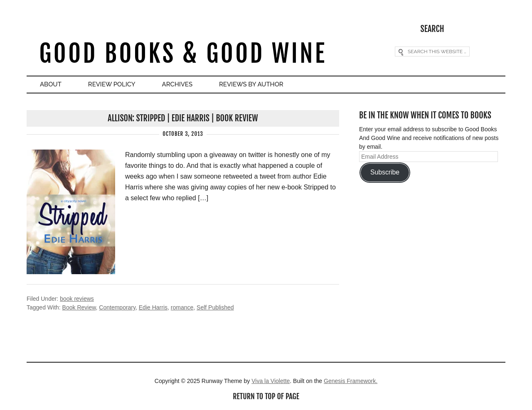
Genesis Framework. (351, 381)
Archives (177, 84)
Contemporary (117, 307)
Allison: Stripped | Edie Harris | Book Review (183, 118)
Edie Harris (153, 307)
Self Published (215, 307)
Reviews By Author (251, 84)
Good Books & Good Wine (183, 53)
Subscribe (385, 172)
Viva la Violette (271, 381)
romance (182, 307)
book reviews (77, 299)
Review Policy (112, 84)
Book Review (79, 307)
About (51, 84)
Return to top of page (266, 396)
